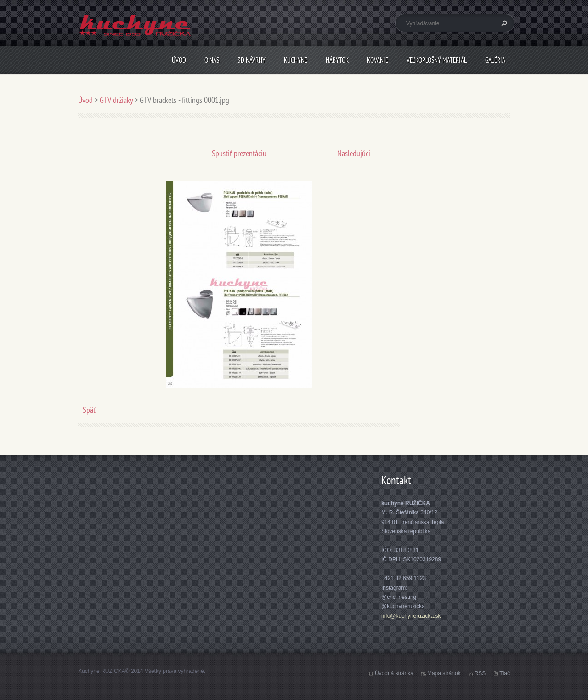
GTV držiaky (116, 100)
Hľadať (503, 23)
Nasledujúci (354, 153)
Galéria (495, 60)
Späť (89, 410)
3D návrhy (252, 60)
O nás (212, 60)
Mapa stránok (444, 673)
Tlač (505, 673)
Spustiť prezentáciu (239, 153)
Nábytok (337, 60)
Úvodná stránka (394, 673)
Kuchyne (296, 60)
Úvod (179, 60)
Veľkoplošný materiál (437, 60)
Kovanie (378, 60)
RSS (480, 673)
